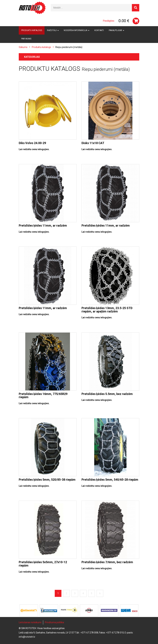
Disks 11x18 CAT (93, 143)
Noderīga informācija (77, 30)
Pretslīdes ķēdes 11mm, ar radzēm (43, 225)
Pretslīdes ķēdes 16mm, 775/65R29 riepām (43, 396)
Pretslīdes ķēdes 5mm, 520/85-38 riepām (47, 480)
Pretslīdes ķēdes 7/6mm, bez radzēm (107, 562)
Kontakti (99, 30)
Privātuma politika (54, 622)
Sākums (23, 47)
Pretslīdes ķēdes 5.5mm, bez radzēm (107, 394)
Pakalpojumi (116, 30)
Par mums (26, 39)
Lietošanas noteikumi (30, 622)
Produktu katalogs (32, 30)
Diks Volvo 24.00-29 (32, 143)
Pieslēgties (109, 21)
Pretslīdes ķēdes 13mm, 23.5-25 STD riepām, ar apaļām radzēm (107, 310)
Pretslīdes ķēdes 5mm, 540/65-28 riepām (110, 480)
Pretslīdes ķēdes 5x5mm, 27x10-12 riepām (43, 564)
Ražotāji (53, 30)
